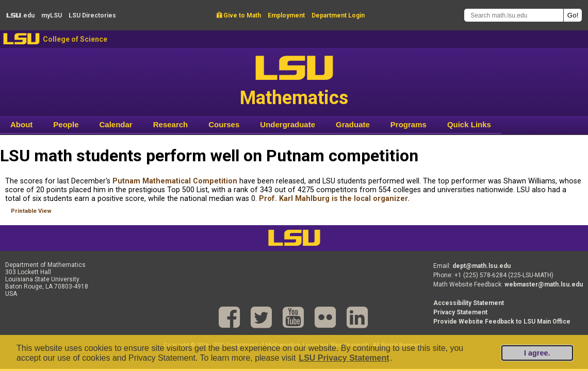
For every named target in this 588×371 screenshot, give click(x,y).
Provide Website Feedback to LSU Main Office (502, 322)
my (52, 15)
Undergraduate (288, 124)
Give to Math (239, 15)
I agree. (537, 353)
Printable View (31, 211)
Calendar (116, 124)
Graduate (353, 124)
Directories (92, 15)
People (66, 124)
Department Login (338, 15)
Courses (224, 124)
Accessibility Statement (469, 303)
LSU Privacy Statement (344, 358)
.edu (20, 15)
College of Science (75, 39)
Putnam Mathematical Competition (175, 181)
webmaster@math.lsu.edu (544, 284)
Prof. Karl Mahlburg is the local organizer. (334, 199)
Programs (409, 124)
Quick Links (469, 124)
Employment (286, 15)
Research (171, 124)
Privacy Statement (460, 312)
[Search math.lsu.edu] (514, 15)
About (21, 124)
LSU (21, 39)
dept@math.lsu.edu (481, 266)
